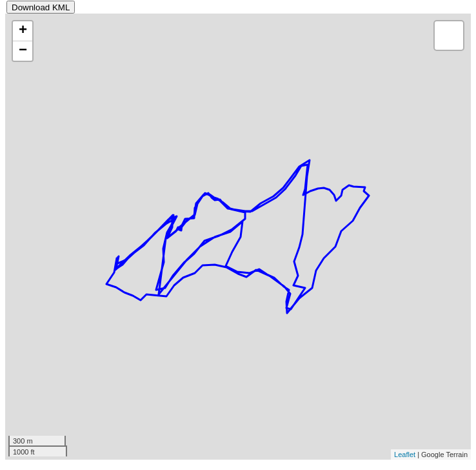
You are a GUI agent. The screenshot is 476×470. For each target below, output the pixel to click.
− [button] (23, 51)
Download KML (41, 7)
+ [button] (23, 31)
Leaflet (405, 455)
